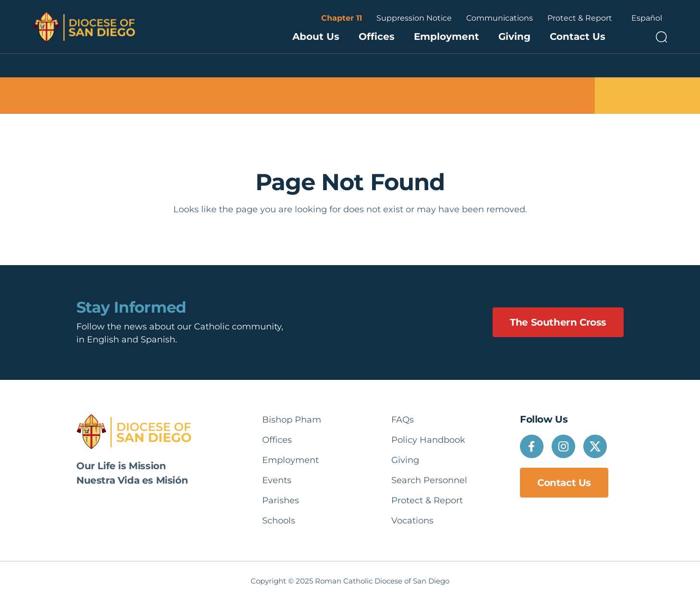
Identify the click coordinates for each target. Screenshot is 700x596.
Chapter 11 (342, 18)
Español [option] (647, 18)
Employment (447, 36)
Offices (377, 36)
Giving (514, 36)
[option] (647, 18)
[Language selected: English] (647, 18)
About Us (316, 36)
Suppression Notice (414, 18)
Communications (500, 18)
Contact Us (578, 36)
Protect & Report (580, 18)
